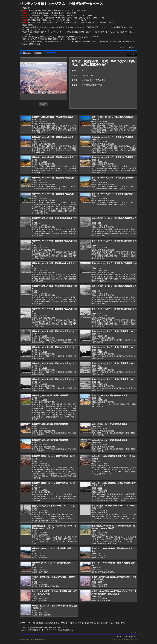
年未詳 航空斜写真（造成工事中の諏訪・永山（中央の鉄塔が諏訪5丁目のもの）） (114, 593)
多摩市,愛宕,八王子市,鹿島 (94, 80)
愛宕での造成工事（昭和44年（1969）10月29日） (114, 506)
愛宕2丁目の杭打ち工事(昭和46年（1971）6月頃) (54, 506)
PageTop (135, 633)
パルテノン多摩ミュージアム (127, 637)
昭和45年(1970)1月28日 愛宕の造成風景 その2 (53, 331)
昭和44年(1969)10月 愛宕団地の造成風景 (50, 395)
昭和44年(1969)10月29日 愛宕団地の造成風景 (53, 117)
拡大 (43, 104)
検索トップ (25, 53)
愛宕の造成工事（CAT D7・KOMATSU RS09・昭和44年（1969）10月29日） (54, 527)
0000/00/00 (88, 75)
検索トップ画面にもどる (58, 628)
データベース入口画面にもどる (61, 630)
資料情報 (38, 53)
